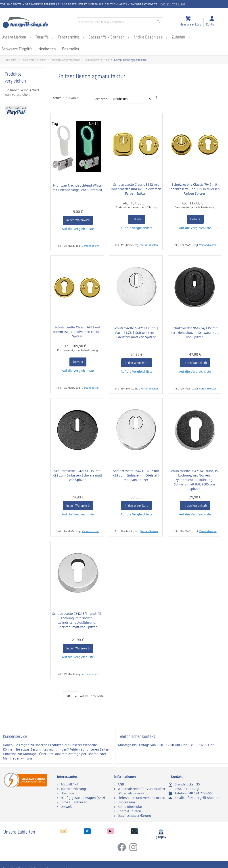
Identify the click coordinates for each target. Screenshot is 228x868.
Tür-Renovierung (73, 789)
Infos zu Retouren (74, 802)
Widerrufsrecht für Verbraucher (142, 789)
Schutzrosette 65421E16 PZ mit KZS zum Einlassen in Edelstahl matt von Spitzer (136, 475)
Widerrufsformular (132, 793)
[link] (216, 23)
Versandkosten (91, 246)
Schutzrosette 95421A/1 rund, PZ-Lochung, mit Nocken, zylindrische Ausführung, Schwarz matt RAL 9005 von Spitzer (195, 480)
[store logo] (38, 23)
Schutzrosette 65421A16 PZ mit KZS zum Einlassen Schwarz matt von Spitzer (77, 475)
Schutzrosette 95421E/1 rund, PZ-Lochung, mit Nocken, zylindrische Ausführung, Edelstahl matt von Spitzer (77, 620)
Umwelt (66, 807)
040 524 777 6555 (201, 793)
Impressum (126, 802)
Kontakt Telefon (129, 811)
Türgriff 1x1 (69, 784)
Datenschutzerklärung (134, 816)
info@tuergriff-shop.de (202, 798)
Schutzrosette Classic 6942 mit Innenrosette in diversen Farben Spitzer (77, 331)
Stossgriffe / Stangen (34, 60)
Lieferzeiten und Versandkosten (141, 798)
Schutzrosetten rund (97, 60)
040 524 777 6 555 (173, 4)
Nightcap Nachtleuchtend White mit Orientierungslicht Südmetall (77, 187)
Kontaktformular (130, 807)
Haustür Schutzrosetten (66, 60)
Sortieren (100, 99)
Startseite (10, 60)
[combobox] (120, 22)
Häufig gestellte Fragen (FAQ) (83, 798)
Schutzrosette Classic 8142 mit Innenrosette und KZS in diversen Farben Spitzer (136, 189)
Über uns (67, 793)
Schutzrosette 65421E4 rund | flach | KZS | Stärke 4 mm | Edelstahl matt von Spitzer (136, 332)
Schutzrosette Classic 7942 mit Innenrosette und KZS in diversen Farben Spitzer (195, 189)
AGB (121, 784)
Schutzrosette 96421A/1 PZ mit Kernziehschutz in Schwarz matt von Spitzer (195, 332)
